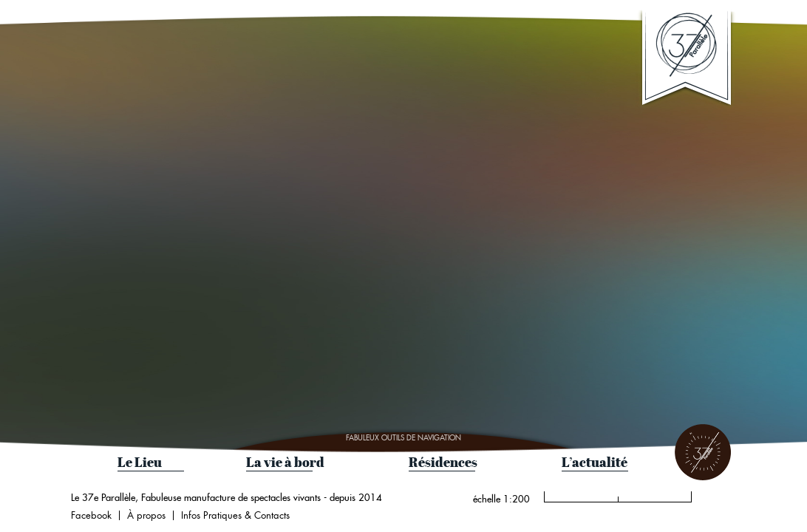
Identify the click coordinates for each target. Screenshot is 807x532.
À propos (146, 515)
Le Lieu (140, 462)
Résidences (443, 462)
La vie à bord (285, 462)
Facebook (91, 515)
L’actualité (595, 462)
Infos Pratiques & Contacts (235, 515)
